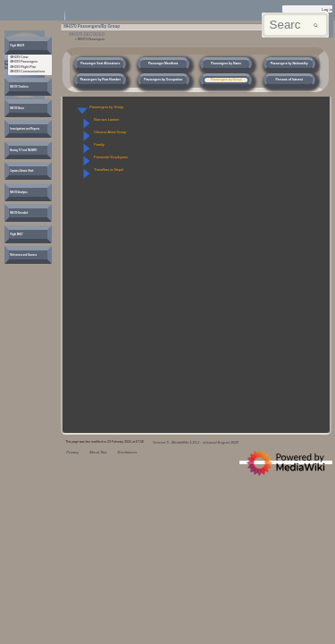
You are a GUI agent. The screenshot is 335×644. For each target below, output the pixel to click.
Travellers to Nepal (109, 169)
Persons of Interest (289, 80)
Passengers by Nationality (289, 64)
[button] (82, 111)
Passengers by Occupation (163, 80)
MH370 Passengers (91, 39)
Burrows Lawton (106, 119)
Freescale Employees (111, 157)
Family (99, 144)
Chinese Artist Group (110, 132)
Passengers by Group (226, 80)
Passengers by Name (226, 64)
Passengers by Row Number (100, 80)
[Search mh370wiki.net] (295, 25)
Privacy (72, 452)
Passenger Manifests (163, 64)
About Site (98, 452)
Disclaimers (127, 452)
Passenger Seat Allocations (100, 64)
